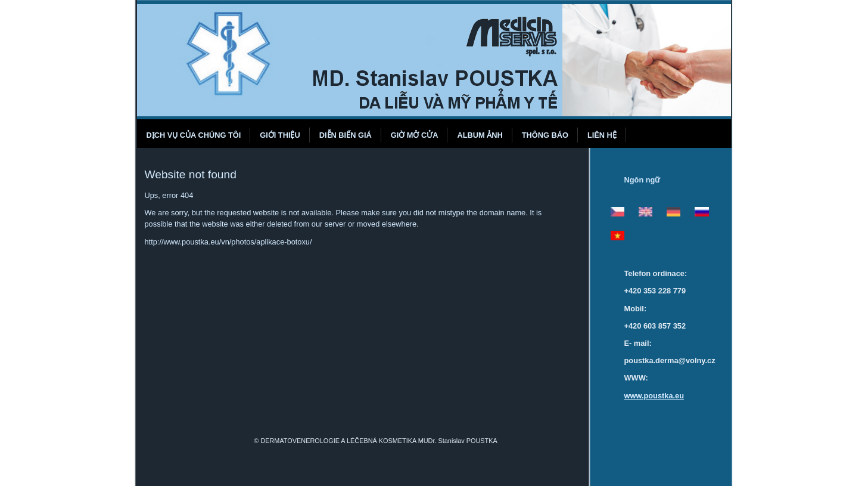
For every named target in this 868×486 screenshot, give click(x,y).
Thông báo (545, 135)
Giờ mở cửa (415, 135)
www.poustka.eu (654, 396)
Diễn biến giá (346, 135)
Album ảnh (480, 135)
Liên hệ (602, 135)
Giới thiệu (280, 135)
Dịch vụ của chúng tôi (194, 135)
